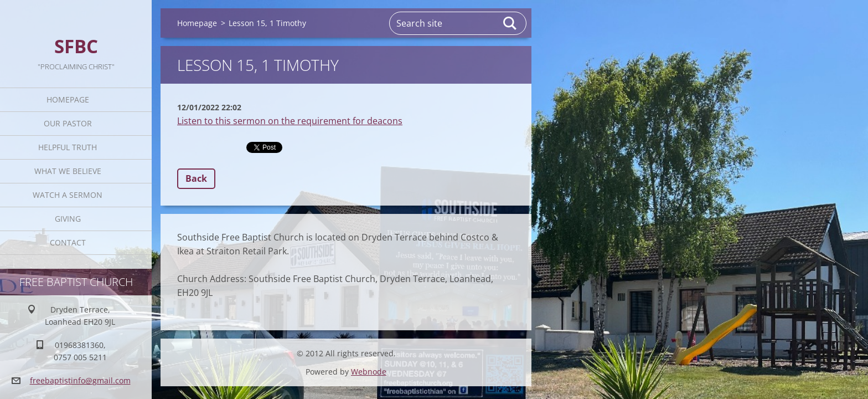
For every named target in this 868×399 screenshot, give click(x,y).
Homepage (68, 99)
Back (196, 178)
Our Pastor (68, 123)
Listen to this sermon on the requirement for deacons (290, 121)
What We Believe (68, 171)
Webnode (369, 372)
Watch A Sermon (68, 195)
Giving (68, 219)
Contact (68, 242)
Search (510, 23)
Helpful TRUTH (68, 147)
